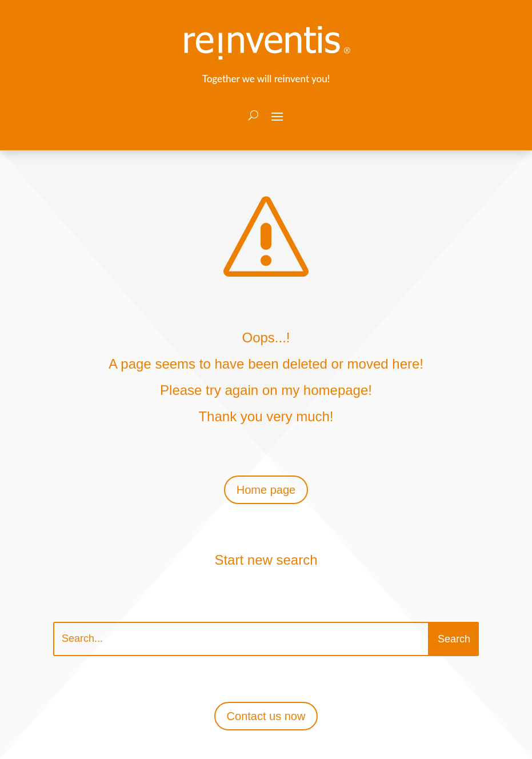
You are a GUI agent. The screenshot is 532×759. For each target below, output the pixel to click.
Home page (266, 490)
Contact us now (266, 716)
